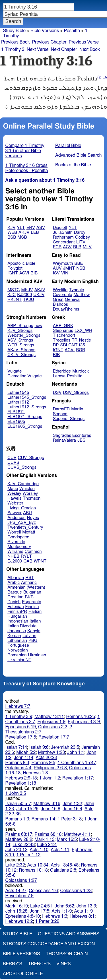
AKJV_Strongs (21, 350)
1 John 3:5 (16, 793)
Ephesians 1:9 (51, 722)
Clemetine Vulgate (24, 376)
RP (56, 345)
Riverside (16, 542)
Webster (15, 503)
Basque (15, 592)
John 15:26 (27, 809)
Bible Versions (45, 31)
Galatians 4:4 (18, 768)
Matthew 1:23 (52, 752)
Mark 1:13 (44, 840)
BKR (29, 597)
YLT (21, 228)
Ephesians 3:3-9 (84, 722)
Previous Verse (84, 42)
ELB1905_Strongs (25, 426)
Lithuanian (17, 641)
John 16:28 (17, 911)
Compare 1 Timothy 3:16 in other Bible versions (25, 151)
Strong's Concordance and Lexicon (49, 944)
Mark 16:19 (17, 906)
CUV (12, 458)
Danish (14, 602)
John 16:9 (72, 809)
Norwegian (18, 650)
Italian (35, 621)
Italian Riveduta (22, 626)
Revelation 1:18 (21, 783)
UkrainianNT (19, 660)
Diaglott (60, 228)
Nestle (85, 340)
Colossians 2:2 (53, 727)
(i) (99, 77)
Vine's (63, 964)
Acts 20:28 (46, 758)
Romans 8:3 (17, 763)
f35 (82, 345)
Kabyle (34, 631)
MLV (87, 247)
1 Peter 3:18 (70, 819)
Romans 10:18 (33, 870)
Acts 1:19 (83, 911)
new (38, 326)
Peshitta (72, 31)
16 (105, 77)
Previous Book (16, 42)
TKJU (29, 300)
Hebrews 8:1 (82, 916)
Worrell (14, 532)
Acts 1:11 (60, 850)
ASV (41, 228)
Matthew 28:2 (19, 840)
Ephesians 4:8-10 (23, 916)
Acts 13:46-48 (65, 865)
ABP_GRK (63, 326)
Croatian (15, 597)
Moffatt (29, 532)
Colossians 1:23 (76, 891)
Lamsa (59, 376)
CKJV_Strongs (21, 355)
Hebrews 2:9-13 (21, 778)
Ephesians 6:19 (21, 727)
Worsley (30, 494)
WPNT (40, 561)
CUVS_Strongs (22, 467)
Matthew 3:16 (47, 804)
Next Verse (38, 49)
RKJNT (15, 300)
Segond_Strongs (69, 419)
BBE (79, 263)
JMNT (69, 268)
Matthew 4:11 (78, 834)
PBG (33, 641)
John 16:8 (51, 809)
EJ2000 (15, 561)
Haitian (35, 612)
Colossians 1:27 (21, 880)
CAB (28, 561)
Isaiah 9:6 (39, 747)
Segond (60, 414)
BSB (12, 237)
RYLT (26, 556)
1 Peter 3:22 (47, 921)
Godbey (83, 237)
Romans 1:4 (43, 819)
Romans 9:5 (43, 763)
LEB (35, 232)
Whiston (27, 489)
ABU (27, 513)
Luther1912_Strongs (27, 407)
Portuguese (18, 645)
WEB (12, 232)
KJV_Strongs (20, 331)
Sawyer (15, 513)
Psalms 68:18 (48, 834)
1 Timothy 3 (13, 49)
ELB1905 (16, 422)
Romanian (17, 655)
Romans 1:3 (17, 819)
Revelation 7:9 (19, 896)
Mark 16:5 (67, 840)
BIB (34, 273)
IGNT (13, 273)
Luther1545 (18, 393)
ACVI (24, 273)
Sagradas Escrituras (72, 436)
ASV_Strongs (20, 340)
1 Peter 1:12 (28, 855)
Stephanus (63, 331)
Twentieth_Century (25, 527)
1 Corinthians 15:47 (77, 763)
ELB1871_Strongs (25, 417)
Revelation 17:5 (21, 737)
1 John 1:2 (50, 778)
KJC (12, 295)
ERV (31, 228)
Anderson (17, 518)
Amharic (29, 583)
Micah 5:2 (26, 752)
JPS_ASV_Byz (22, 523)
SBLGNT (69, 345)
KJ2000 (24, 295)
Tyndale (76, 290)
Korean (14, 636)
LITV (81, 242)
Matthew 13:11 (49, 717)
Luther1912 (18, 402)
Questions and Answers (69, 934)
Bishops (60, 304)
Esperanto (32, 602)
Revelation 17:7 (54, 737)
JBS (81, 440)
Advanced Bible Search (78, 155)
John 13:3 (86, 906)
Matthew (82, 295)
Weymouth (63, 263)
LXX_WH (83, 331)
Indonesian (18, 621)
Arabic (14, 583)
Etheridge (62, 371)
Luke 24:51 (41, 906)
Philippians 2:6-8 (50, 768)
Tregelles (62, 340)
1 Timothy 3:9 (19, 717)
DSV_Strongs (76, 393)
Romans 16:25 (81, 717)
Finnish (32, 607)
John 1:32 (72, 804)
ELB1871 (16, 412)
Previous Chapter (49, 42)
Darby (80, 232)
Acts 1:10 (39, 850)
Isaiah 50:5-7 (18, 804)
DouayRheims (66, 309)
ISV (56, 273)
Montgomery (19, 547)
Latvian (29, 636)
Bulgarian (32, 592)
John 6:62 (64, 906)
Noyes (33, 518)
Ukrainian (37, 655)
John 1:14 (23, 758)
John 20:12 (17, 850)
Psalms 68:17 (19, 834)
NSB (81, 268)
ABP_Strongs (20, 326)
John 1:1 (76, 752)
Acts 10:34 (38, 865)
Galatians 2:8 (63, 870)
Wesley (14, 494)
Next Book (90, 49)
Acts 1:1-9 (62, 911)
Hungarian (17, 616)
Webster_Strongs (24, 335)
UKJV (39, 295)
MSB (22, 237)
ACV (67, 247)
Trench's (39, 964)
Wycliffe (60, 290)
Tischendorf (64, 335)
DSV (57, 393)
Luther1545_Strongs (27, 397)
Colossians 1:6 (43, 891)
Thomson (32, 498)
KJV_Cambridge (23, 484)
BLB (77, 247)
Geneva (72, 300)
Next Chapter (64, 49)
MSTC (14, 290)
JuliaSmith (63, 232)
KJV (11, 228)
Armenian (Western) (26, 587)
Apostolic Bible (23, 974)
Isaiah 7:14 (16, 747)
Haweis (14, 498)
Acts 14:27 (16, 891)
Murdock (81, 371)
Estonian (16, 607)
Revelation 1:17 (78, 778)
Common (33, 552)
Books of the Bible (73, 165)
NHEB (13, 556)
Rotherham (63, 237)
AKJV (24, 232)
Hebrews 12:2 (19, 921)
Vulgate (15, 371)
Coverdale (63, 295)
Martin (77, 409)
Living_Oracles (22, 508)
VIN (65, 273)
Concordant (64, 242)
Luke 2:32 (15, 865)
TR (75, 340)
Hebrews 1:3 (35, 773)
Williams (15, 552)
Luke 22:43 (24, 845)
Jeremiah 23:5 (65, 747)
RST (30, 578)
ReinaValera (64, 440)
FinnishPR (17, 612)
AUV (57, 268)
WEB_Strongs (21, 345)
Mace (13, 489)
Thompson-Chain (67, 954)
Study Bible (14, 31)
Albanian (16, 578)
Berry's (13, 964)
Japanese (17, 631)
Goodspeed (18, 537)
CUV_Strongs (31, 458)
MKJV (27, 290)
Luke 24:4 (47, 845)
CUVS (13, 463)
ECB (57, 247)
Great (58, 300)
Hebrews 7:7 (18, 706)
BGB (81, 350)
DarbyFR (61, 409)
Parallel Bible (68, 146)
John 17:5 (39, 911)
